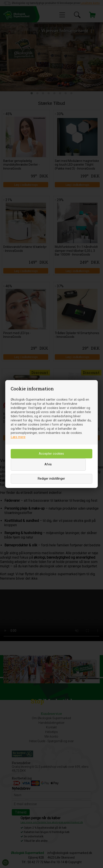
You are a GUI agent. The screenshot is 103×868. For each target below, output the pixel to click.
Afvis (48, 464)
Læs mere (18, 437)
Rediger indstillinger (51, 479)
